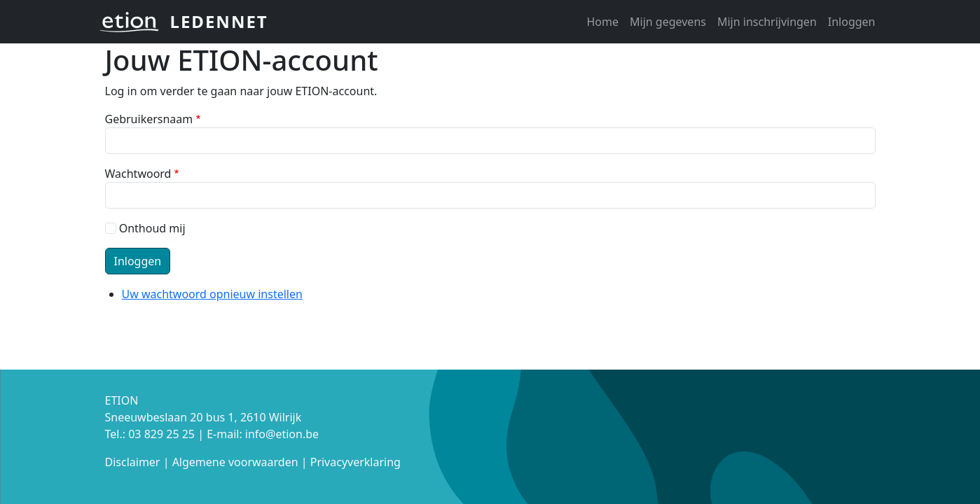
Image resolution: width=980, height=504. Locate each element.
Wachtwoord (138, 174)
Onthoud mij (152, 228)
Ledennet (219, 21)
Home (602, 22)
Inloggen (852, 22)
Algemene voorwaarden (235, 462)
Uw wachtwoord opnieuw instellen (212, 294)
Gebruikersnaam (149, 119)
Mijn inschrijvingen (767, 22)
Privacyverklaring (356, 462)
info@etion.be (282, 434)
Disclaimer (133, 462)
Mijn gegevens (668, 22)
